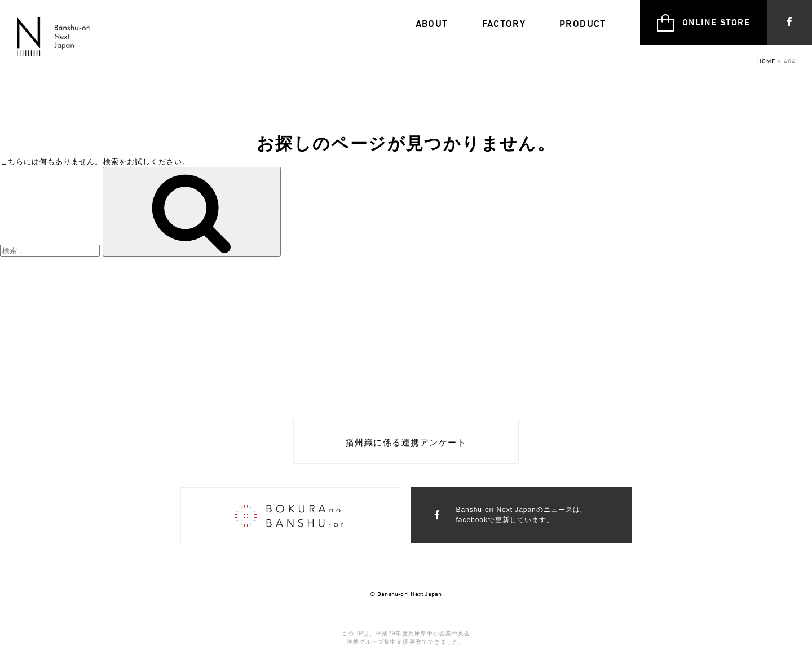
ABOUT (432, 24)
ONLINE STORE (703, 23)
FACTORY (504, 24)
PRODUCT (583, 24)
